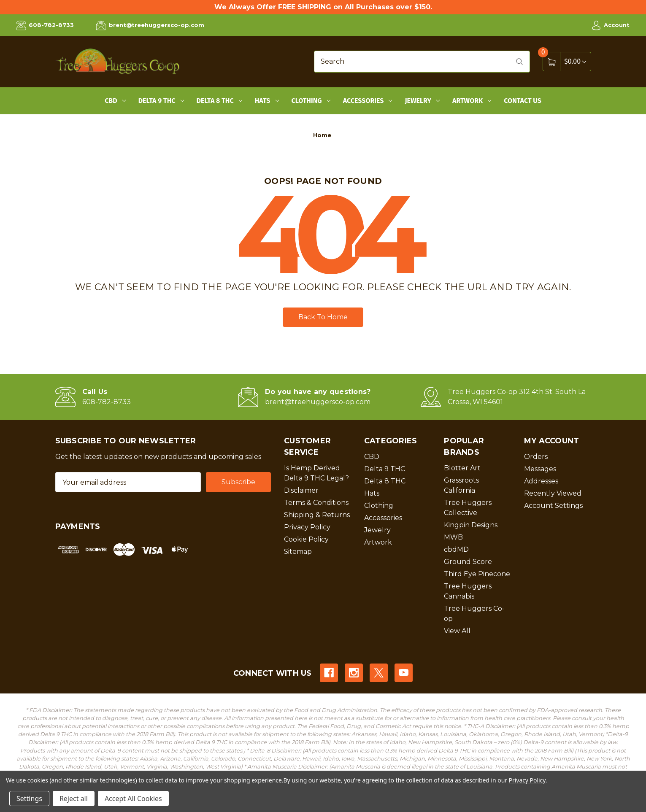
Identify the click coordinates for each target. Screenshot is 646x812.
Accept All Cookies (133, 799)
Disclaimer (301, 490)
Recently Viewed (553, 493)
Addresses (541, 481)
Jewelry (422, 101)
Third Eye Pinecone (477, 574)
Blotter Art (462, 468)
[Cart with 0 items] (575, 61)
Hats (267, 101)
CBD (115, 101)
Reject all (74, 799)
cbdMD (456, 549)
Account (611, 25)
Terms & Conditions (316, 503)
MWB (453, 537)
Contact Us (523, 101)
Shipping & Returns (317, 515)
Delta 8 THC (219, 101)
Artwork (472, 101)
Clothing (311, 101)
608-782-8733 (45, 25)
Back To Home (323, 317)
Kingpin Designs (471, 525)
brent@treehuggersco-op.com (150, 25)
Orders (536, 457)
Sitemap (298, 552)
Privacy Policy (307, 527)
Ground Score (468, 562)
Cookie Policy (306, 539)
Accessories (368, 101)
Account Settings (553, 506)
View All (457, 631)
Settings (29, 799)
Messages (540, 469)
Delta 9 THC (161, 101)
